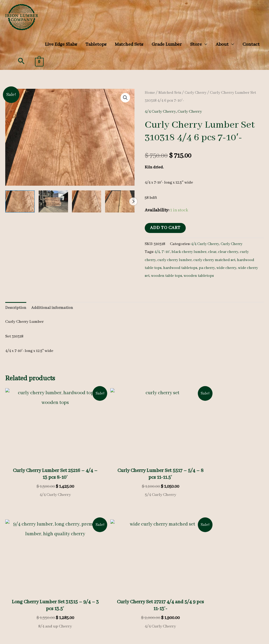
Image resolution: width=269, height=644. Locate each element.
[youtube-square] (175, 601)
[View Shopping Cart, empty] (39, 62)
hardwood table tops (164, 268)
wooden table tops (204, 276)
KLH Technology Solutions (240, 639)
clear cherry (232, 252)
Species (86, 555)
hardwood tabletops (202, 268)
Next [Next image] (133, 201)
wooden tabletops (238, 276)
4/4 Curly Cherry (161, 111)
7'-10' (167, 252)
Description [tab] (16, 308)
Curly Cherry (199, 93)
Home (150, 93)
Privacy (86, 599)
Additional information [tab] (52, 308)
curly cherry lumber (176, 260)
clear (215, 252)
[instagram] (161, 601)
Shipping (121, 599)
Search (56, 610)
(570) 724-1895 (227, 601)
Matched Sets (171, 93)
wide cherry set (172, 276)
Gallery (86, 570)
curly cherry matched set (218, 260)
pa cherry (231, 268)
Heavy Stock (90, 563)
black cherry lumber (191, 252)
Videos (85, 578)
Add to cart (165, 228)
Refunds (103, 599)
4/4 (158, 252)
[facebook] (147, 601)
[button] (21, 61)
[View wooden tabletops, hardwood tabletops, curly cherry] (20, 201)
